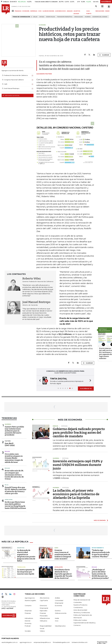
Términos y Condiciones (82, 613)
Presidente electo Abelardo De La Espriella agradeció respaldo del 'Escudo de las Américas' (63, 574)
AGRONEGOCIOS (60, 11)
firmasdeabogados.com (61, 642)
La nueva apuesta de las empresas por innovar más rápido (26, 572)
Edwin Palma (51, 17)
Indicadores (29, 618)
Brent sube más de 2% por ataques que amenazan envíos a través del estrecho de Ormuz (14, 475)
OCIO (40, 11)
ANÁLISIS (70, 11)
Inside (57, 618)
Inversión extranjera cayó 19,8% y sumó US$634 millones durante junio (78, 465)
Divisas (42, 17)
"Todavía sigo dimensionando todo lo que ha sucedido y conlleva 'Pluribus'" (101, 553)
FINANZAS (18, 11)
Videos (42, 631)
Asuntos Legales (30, 600)
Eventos (58, 611)
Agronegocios (30, 598)
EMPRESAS (34, 11)
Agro (56, 548)
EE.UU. (7, 485)
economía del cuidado (100, 17)
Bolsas (7, 451)
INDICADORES (100, 11)
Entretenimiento (98, 548)
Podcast (28, 626)
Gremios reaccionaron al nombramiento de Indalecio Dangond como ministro (63, 555)
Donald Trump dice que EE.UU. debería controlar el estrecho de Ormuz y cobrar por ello (16, 490)
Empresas (28, 611)
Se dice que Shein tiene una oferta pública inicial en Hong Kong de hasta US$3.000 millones (15, 505)
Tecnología (21, 567)
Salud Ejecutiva (60, 626)
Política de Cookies (80, 620)
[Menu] (13, 11)
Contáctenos (78, 607)
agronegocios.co (26, 642)
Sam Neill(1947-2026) (10, 444)
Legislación (59, 567)
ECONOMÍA (26, 11)
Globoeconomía (61, 613)
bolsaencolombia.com (80, 642)
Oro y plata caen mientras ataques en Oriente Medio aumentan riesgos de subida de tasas (14, 458)
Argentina (21, 548)
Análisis (57, 598)
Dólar (35, 17)
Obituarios (43, 621)
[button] (39, 381)
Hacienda (8, 424)
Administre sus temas (11, 95)
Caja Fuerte (44, 600)
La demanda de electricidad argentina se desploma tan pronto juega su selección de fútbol (26, 556)
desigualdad (79, 17)
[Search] (96, 6)
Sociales (28, 631)
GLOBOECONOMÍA (48, 11)
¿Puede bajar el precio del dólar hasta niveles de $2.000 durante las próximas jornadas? (100, 574)
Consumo (28, 606)
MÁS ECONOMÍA (100, 520)
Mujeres (88, 17)
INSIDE (107, 11)
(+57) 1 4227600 (7, 608)
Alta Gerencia (45, 598)
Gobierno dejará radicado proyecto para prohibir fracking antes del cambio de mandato (79, 433)
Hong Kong (9, 500)
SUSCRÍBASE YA (86, 388)
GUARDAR (104, 55)
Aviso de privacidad (80, 610)
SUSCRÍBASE (106, 2)
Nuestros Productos (80, 605)
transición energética (65, 17)
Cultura (8, 441)
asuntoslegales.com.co (10, 642)
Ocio (57, 621)
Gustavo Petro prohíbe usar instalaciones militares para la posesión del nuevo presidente (14, 431)
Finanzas (28, 613)
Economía (58, 606)
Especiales (44, 611)
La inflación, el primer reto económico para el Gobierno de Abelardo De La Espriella (76, 494)
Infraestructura (45, 618)
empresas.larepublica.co (42, 642)
